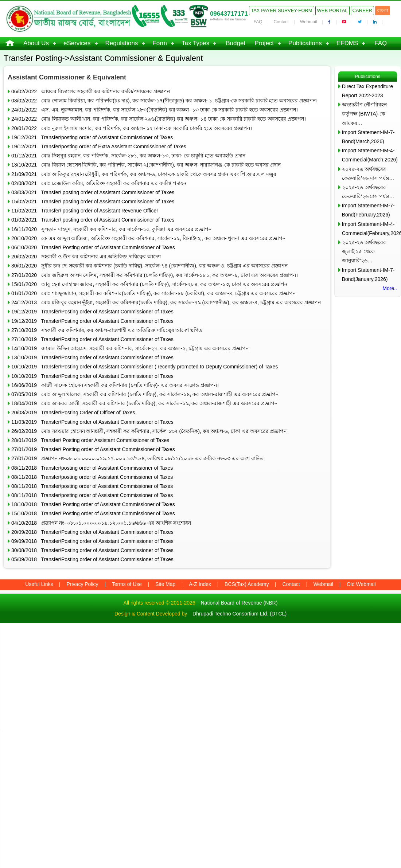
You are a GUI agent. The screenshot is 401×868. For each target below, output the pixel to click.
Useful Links (39, 584)
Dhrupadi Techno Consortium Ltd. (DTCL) (240, 614)
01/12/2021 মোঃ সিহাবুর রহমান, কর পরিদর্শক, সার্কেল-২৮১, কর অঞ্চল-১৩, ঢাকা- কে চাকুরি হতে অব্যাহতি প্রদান (128, 156)
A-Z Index (200, 584)
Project (264, 43)
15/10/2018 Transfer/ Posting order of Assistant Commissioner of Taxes (93, 513)
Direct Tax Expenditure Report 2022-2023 (368, 91)
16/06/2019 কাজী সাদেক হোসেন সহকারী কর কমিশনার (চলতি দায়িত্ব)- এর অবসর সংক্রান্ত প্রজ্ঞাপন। (115, 385)
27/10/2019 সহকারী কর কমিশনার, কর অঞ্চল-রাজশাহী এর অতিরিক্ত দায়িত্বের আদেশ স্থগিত (107, 330)
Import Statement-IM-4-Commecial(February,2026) (369, 229)
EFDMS (347, 43)
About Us (36, 43)
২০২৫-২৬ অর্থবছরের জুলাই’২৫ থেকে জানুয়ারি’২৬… (364, 251)
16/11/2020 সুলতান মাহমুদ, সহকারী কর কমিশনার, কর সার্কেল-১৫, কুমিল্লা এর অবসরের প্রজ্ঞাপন (111, 229)
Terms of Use (127, 584)
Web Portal (332, 10)
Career (362, 10)
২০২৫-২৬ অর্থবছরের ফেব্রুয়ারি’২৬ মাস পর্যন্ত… (368, 174)
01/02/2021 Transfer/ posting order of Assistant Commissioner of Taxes (93, 220)
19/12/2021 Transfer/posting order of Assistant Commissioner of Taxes (92, 137)
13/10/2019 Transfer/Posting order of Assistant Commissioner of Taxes (92, 357)
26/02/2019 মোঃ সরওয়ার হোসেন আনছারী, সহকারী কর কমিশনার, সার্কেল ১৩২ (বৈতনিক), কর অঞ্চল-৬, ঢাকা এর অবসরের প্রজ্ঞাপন (149, 431)
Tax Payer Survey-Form (281, 10)
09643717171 (229, 14)
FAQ (258, 22)
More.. (390, 288)
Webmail (308, 22)
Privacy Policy (82, 584)
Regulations (122, 43)
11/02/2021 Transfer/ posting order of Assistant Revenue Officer (85, 211)
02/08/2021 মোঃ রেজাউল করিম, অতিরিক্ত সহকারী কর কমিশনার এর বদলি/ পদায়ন (99, 183)
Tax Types (195, 43)
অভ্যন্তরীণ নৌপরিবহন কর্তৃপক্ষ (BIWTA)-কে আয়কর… (364, 114)
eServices (77, 43)
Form (160, 43)
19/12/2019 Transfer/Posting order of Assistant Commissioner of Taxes (92, 312)
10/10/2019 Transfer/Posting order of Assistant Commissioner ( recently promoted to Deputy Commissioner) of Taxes (145, 367)
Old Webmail (361, 584)
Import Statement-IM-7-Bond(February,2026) (368, 210)
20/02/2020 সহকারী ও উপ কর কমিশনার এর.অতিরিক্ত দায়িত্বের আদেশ (86, 257)
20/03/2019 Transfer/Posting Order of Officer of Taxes (73, 413)
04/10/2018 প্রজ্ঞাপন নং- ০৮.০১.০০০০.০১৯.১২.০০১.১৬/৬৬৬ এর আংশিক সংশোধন (101, 523)
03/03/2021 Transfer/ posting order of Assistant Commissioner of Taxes (93, 192)
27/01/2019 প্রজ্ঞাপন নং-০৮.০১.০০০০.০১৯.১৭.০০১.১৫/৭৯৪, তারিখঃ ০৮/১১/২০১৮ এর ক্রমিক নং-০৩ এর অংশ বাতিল (138, 458)
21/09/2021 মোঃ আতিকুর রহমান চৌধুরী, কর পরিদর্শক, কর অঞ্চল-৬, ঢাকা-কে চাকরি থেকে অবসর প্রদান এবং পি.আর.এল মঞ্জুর (144, 174)
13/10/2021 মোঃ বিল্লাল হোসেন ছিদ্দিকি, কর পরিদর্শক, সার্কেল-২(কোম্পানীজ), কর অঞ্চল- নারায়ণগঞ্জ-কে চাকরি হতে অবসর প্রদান (146, 165)
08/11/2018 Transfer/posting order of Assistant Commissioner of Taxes (92, 468)
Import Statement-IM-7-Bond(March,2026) (368, 137)
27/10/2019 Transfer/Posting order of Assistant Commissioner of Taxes (92, 339)
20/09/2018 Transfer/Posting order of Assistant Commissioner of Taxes (92, 532)
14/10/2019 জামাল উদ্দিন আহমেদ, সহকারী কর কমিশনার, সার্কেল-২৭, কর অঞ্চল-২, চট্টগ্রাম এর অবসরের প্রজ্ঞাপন (130, 348)
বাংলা (383, 10)
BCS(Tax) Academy (247, 584)
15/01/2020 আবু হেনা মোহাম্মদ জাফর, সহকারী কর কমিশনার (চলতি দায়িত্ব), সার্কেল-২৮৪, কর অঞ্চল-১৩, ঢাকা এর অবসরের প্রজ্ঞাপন (149, 284)
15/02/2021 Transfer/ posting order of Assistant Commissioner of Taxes (93, 202)
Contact (281, 22)
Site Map (165, 584)
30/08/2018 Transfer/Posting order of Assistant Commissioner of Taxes (92, 550)
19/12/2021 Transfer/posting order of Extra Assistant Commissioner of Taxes (99, 146)
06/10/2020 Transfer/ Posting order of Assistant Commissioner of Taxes (93, 247)
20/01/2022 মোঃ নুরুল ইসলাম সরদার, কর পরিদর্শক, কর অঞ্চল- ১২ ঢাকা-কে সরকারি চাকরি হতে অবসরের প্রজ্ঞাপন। (132, 128)
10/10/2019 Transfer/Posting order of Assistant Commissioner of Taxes (92, 376)
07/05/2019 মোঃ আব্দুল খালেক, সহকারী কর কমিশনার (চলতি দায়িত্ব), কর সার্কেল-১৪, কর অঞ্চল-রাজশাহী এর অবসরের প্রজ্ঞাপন (145, 394)
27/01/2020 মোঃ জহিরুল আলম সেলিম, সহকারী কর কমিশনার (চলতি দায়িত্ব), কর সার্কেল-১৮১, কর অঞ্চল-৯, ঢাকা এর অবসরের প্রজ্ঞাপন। (155, 275)
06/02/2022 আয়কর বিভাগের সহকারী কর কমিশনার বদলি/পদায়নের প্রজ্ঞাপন (91, 91)
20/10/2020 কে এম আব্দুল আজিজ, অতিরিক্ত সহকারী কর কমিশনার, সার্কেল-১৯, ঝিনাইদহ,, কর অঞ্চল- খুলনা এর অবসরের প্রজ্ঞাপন (148, 238)
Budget (235, 43)
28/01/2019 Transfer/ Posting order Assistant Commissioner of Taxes (90, 440)
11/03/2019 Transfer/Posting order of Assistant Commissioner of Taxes (92, 422)
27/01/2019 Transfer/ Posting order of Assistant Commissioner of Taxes (93, 449)
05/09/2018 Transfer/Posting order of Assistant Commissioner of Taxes (92, 559)
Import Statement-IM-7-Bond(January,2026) (368, 275)
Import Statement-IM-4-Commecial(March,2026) (369, 155)
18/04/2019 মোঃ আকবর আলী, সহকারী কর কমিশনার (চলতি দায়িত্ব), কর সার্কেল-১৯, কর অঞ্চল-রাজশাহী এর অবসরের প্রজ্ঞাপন (144, 403)
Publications (305, 43)
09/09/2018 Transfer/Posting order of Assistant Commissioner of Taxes (92, 541)
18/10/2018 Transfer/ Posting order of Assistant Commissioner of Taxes (93, 504)
